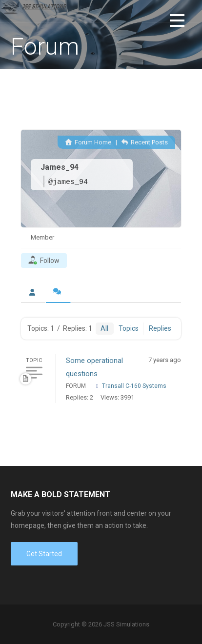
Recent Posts (145, 142)
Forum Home (88, 142)
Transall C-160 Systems (134, 386)
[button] (177, 22)
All (104, 328)
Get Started (44, 554)
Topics (129, 328)
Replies (160, 328)
